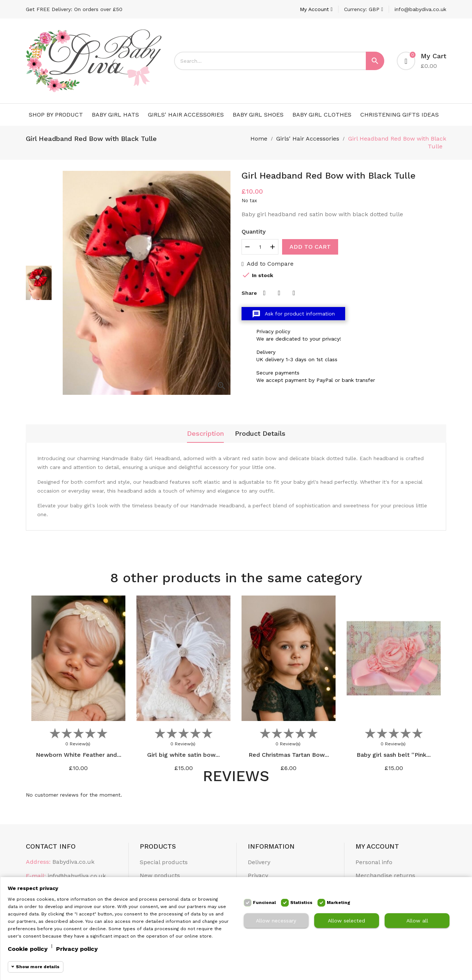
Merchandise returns (385, 875)
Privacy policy (77, 949)
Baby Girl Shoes (258, 115)
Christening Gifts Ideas (400, 115)
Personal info (374, 862)
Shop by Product (56, 115)
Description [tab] (205, 433)
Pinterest (294, 293)
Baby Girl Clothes (322, 115)
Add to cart (310, 247)
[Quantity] (260, 247)
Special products (164, 862)
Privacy (258, 875)
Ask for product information (293, 314)
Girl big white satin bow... (183, 755)
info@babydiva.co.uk (420, 9)
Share (264, 293)
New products (160, 875)
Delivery (259, 862)
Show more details (38, 967)
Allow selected (346, 921)
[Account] (316, 9)
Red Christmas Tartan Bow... (289, 755)
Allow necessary (276, 921)
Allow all (417, 921)
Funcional (264, 903)
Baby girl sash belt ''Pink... (394, 755)
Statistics (301, 903)
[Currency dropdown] (364, 9)
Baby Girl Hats (115, 115)
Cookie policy (28, 949)
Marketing (339, 903)
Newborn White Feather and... (79, 755)
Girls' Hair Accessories (186, 115)
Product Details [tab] (260, 433)
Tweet (279, 293)
